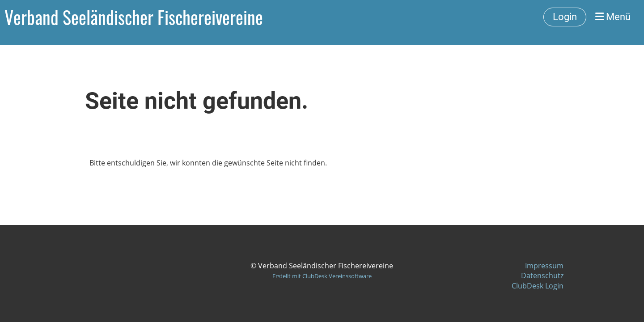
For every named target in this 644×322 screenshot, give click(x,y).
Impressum (544, 266)
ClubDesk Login (538, 286)
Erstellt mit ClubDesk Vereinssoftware (322, 276)
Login (565, 17)
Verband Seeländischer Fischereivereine (134, 17)
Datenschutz (542, 275)
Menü (613, 17)
